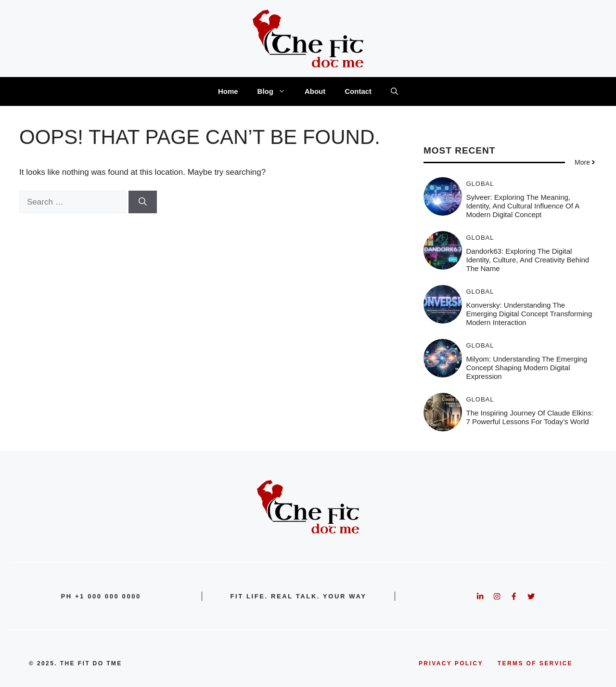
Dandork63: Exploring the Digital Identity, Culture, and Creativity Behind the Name (528, 260)
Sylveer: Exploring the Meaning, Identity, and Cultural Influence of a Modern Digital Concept (523, 206)
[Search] (143, 202)
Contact (358, 91)
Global (480, 184)
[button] (394, 91)
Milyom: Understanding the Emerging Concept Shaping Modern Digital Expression (527, 368)
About (315, 91)
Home (228, 91)
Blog (276, 91)
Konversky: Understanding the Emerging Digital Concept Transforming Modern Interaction (529, 314)
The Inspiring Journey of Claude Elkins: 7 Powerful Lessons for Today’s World (530, 417)
